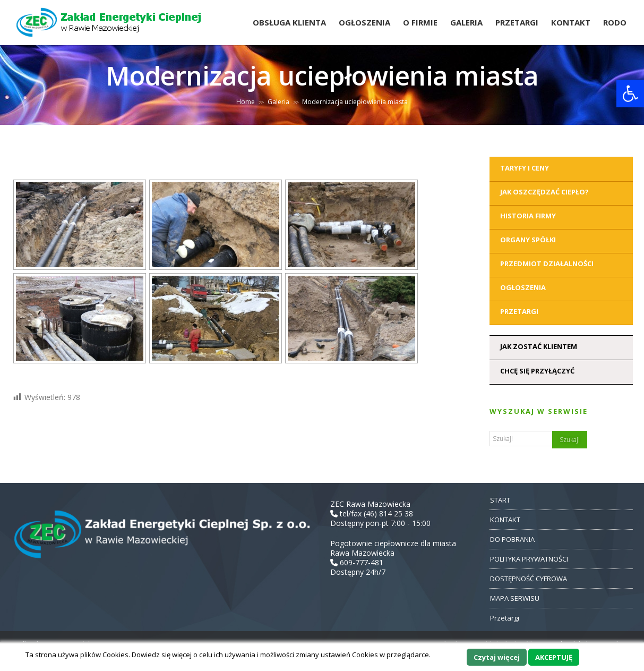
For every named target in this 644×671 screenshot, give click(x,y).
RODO (615, 22)
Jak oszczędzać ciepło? (544, 192)
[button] (630, 94)
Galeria (466, 22)
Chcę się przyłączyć (537, 371)
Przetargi (517, 22)
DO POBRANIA (512, 539)
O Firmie (420, 22)
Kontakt (571, 22)
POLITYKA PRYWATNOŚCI (529, 559)
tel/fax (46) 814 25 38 (372, 513)
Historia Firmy (528, 216)
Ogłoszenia (364, 22)
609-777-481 (357, 562)
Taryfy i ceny (525, 168)
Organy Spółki (528, 240)
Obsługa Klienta (289, 22)
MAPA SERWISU (515, 598)
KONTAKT (505, 520)
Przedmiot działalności (547, 264)
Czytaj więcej (497, 657)
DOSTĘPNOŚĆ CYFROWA (529, 579)
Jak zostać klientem (539, 346)
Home (246, 102)
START (500, 500)
